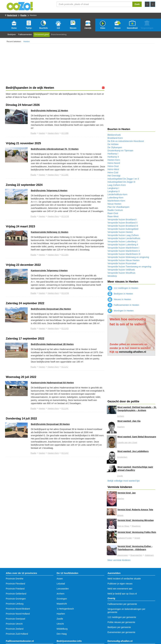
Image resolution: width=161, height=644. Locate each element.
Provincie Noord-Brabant (18, 609)
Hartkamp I (113, 154)
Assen (60, 579)
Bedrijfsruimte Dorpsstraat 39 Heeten (50, 424)
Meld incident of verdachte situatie (124, 579)
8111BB (65, 133)
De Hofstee (113, 144)
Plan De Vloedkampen (118, 207)
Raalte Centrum (115, 210)
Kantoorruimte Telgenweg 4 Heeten (49, 270)
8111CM (65, 216)
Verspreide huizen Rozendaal (122, 263)
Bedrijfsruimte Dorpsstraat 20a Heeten (51, 309)
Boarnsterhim (136, 555)
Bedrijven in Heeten (120, 294)
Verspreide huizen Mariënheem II (124, 251)
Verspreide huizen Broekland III (123, 226)
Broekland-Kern (115, 138)
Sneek (137, 538)
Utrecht (60, 624)
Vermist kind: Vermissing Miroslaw (136, 520)
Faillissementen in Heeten (123, 305)
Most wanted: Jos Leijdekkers (133, 451)
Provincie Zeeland (15, 629)
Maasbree (136, 526)
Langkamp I (113, 188)
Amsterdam (122, 457)
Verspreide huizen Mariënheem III (124, 254)
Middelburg (62, 629)
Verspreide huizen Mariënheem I (123, 248)
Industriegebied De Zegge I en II (123, 179)
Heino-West (113, 169)
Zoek (137, 4)
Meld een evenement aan (120, 589)
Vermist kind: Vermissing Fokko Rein (137, 532)
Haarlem (121, 427)
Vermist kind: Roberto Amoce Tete (135, 510)
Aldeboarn (149, 555)
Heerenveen (123, 555)
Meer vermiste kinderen (119, 560)
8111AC (65, 453)
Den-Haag (62, 634)
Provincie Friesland (15, 589)
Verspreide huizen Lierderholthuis (124, 238)
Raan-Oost (113, 213)
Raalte (24, 15)
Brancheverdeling (59, 34)
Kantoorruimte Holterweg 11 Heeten (50, 232)
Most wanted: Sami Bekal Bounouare (137, 437)
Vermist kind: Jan (127, 493)
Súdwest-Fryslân (125, 538)
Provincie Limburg (15, 604)
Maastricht (62, 604)
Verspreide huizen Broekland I (122, 220)
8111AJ (65, 367)
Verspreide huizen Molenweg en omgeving (128, 257)
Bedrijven (12, 34)
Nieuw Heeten (114, 204)
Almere (120, 515)
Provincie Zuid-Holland (17, 634)
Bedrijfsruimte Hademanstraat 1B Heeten (52, 344)
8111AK (65, 408)
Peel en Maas (123, 526)
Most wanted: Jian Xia (129, 421)
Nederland (12, 15)
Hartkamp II (113, 157)
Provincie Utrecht (14, 624)
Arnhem (121, 416)
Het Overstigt (114, 176)
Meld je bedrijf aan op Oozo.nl (122, 594)
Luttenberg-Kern (115, 198)
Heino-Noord (114, 163)
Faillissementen (25, 34)
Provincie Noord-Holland (18, 614)
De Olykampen (115, 147)
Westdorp (112, 276)
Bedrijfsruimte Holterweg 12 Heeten (49, 111)
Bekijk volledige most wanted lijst (124, 481)
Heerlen (121, 499)
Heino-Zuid (113, 172)
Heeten (27, 42)
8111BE (65, 175)
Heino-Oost (113, 166)
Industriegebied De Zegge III (121, 182)
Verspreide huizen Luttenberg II (123, 245)
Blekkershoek (114, 135)
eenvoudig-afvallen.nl (133, 352)
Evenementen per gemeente (121, 632)
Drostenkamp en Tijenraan (120, 151)
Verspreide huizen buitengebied (123, 229)
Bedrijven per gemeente (119, 627)
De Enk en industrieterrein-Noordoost (126, 141)
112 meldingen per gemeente (122, 617)
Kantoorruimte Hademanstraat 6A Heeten (52, 383)
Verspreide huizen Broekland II (123, 223)
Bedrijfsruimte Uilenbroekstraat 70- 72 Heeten (55, 149)
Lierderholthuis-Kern (117, 194)
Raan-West (113, 216)
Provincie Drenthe (15, 579)
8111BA (65, 255)
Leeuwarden (63, 589)
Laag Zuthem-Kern (117, 185)
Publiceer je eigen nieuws (120, 584)
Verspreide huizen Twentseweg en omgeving (129, 267)
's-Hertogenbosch (65, 609)
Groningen (62, 599)
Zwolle (120, 476)
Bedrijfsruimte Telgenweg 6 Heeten (49, 191)
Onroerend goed (42, 34)
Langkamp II (114, 191)
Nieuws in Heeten (119, 299)
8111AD (65, 329)
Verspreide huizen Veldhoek (121, 270)
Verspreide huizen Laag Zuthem (123, 235)
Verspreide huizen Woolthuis (121, 273)
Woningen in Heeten (121, 311)
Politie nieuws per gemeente (121, 622)
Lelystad (61, 584)
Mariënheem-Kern (116, 201)
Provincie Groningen (16, 599)
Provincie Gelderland (16, 594)
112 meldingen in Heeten (123, 288)
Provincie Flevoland (15, 584)
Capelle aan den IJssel (127, 443)
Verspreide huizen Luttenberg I (123, 241)
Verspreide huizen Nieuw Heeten (124, 260)
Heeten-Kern (53, 133)
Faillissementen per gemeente (122, 604)
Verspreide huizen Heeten (120, 232)
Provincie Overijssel (15, 619)
